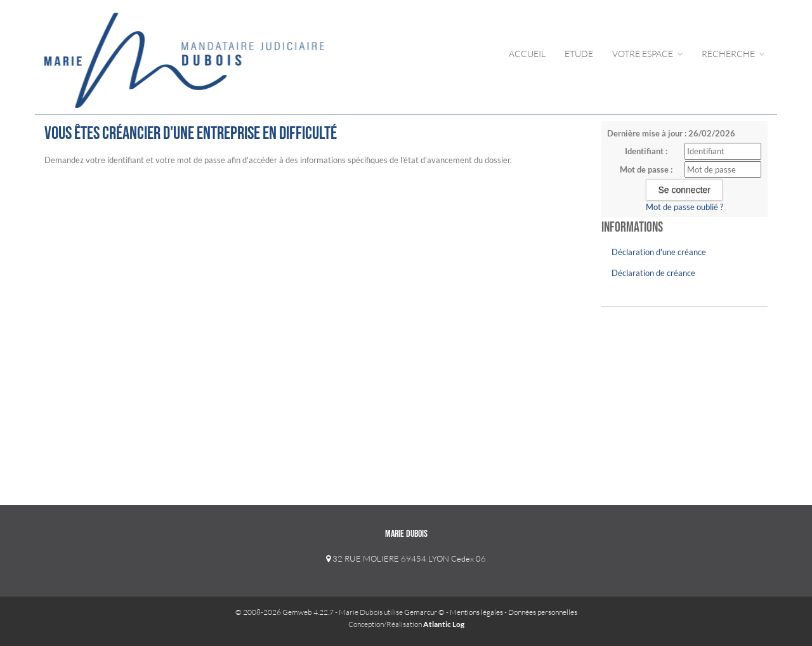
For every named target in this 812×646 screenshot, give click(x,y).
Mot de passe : (646, 169)
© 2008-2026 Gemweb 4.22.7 (285, 612)
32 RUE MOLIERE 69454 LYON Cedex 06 (406, 558)
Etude (579, 54)
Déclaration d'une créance (659, 252)
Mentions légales (476, 612)
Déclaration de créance (653, 273)
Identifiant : (646, 151)
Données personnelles (543, 612)
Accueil (527, 54)
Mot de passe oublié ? (684, 207)
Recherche (733, 54)
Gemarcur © (424, 612)
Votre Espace (647, 54)
